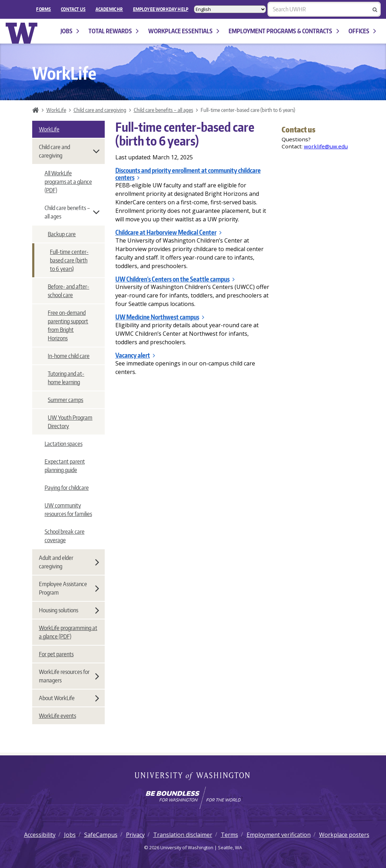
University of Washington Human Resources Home (22, 33)
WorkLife (56, 110)
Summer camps (65, 400)
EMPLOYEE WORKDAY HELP (161, 9)
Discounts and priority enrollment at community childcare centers (188, 174)
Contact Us (73, 9)
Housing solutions (69, 610)
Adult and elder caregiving (69, 562)
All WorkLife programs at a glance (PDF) (68, 182)
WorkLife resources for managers (69, 676)
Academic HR (109, 9)
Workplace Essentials (184, 31)
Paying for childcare (67, 488)
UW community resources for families (68, 510)
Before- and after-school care (68, 291)
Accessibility (40, 835)
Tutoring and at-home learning (66, 378)
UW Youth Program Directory (70, 422)
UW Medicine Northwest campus (160, 317)
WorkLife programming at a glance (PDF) (68, 632)
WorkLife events (57, 716)
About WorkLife (69, 698)
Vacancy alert (135, 355)
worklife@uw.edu (326, 146)
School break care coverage (65, 536)
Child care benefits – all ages (163, 110)
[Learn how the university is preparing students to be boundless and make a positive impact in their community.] (193, 798)
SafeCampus (101, 835)
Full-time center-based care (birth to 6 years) (69, 260)
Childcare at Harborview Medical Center (168, 232)
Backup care (62, 234)
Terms (229, 835)
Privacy (135, 835)
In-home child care (69, 356)
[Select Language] (230, 9)
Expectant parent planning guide (65, 466)
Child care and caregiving (100, 110)
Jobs (70, 31)
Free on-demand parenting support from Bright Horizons (68, 325)
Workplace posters (344, 835)
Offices (362, 31)
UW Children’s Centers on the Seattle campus (175, 279)
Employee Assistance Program (69, 588)
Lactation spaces (64, 444)
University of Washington (193, 777)
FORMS (44, 9)
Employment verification (279, 835)
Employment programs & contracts (284, 31)
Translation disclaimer (183, 835)
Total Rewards (114, 31)
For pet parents (56, 654)
